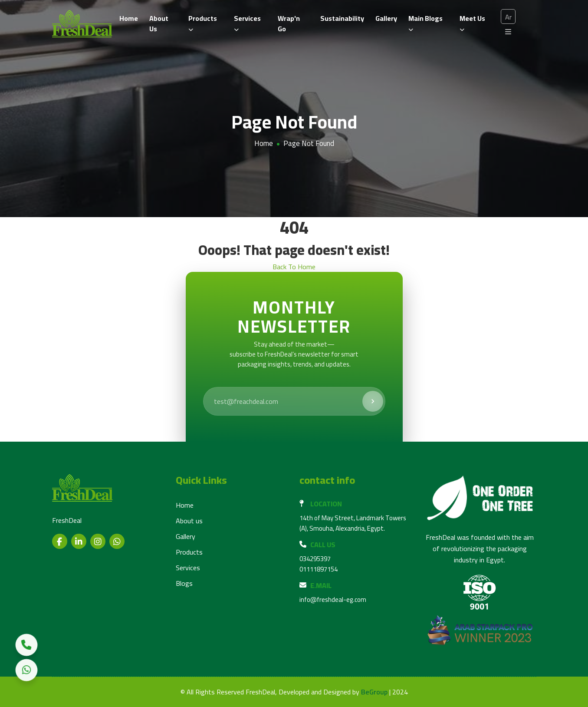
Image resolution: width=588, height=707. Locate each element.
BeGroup (374, 692)
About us (189, 521)
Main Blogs (425, 22)
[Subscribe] (373, 401)
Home (129, 18)
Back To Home (294, 267)
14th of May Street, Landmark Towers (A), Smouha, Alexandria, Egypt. (353, 523)
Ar (508, 17)
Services (247, 22)
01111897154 (319, 569)
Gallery (386, 18)
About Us (159, 23)
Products (203, 22)
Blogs (184, 583)
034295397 (315, 559)
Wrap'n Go (289, 23)
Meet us (472, 22)
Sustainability (342, 18)
